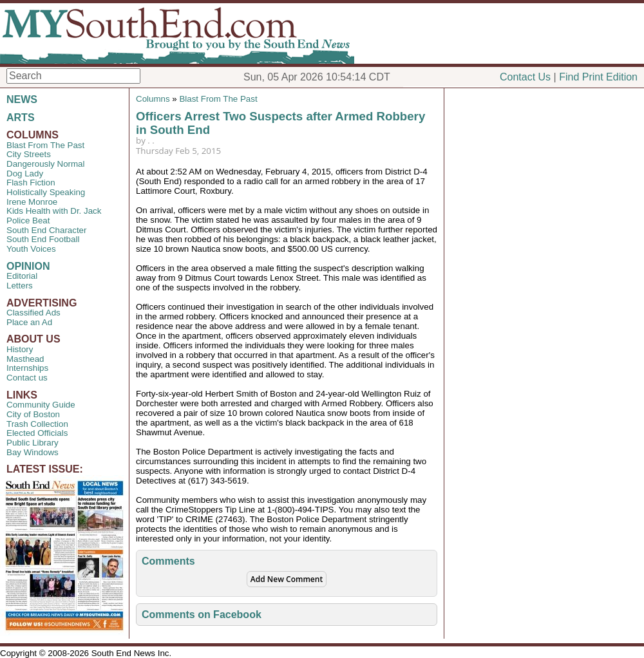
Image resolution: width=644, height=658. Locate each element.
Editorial (22, 276)
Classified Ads (33, 313)
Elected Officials (37, 433)
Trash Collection (37, 424)
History (20, 349)
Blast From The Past (45, 145)
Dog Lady (25, 174)
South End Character (46, 230)
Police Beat (28, 221)
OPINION (28, 266)
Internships (27, 368)
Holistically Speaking (46, 192)
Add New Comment (287, 579)
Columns (153, 99)
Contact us (27, 378)
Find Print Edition (598, 77)
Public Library (33, 443)
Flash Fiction (31, 183)
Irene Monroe (32, 202)
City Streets (29, 154)
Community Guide (41, 405)
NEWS (22, 99)
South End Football (43, 239)
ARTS (21, 117)
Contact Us (525, 77)
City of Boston (33, 414)
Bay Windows (33, 452)
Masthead (25, 359)
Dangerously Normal (45, 164)
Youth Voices (31, 249)
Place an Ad (29, 322)
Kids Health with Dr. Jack (54, 211)
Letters (20, 286)
